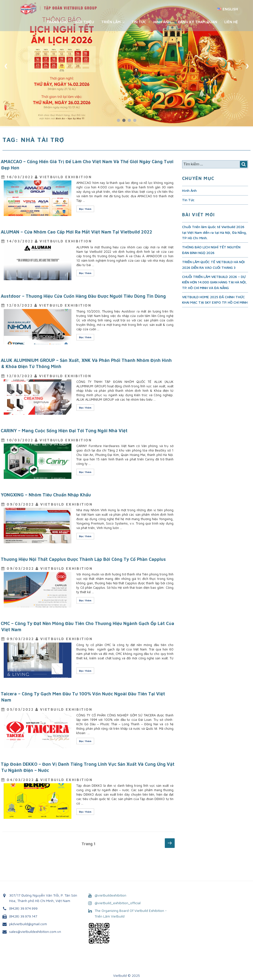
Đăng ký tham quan (198, 22)
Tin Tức (139, 22)
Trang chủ (57, 22)
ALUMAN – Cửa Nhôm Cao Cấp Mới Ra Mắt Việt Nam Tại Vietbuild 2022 (76, 232)
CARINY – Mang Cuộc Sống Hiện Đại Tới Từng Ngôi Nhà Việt (64, 431)
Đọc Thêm (87, 210)
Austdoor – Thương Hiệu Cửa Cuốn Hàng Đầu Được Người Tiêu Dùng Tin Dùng (83, 296)
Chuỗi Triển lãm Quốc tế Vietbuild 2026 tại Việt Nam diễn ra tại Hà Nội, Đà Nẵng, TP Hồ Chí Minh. (215, 232)
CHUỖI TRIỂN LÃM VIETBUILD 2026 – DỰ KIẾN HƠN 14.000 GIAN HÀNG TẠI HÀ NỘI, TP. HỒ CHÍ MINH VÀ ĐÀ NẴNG (214, 282)
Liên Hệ (231, 22)
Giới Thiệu (84, 22)
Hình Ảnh (162, 22)
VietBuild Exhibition (66, 177)
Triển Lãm (113, 22)
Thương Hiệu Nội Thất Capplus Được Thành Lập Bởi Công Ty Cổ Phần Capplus (83, 559)
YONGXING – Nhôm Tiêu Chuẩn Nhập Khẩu (46, 495)
